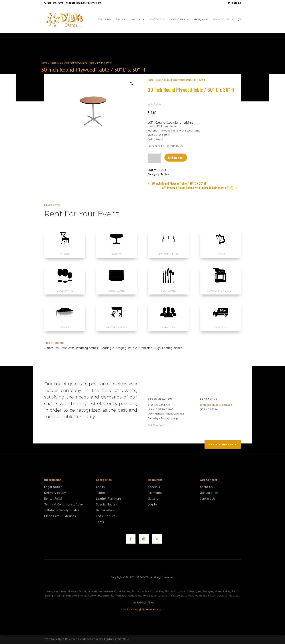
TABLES (116, 250)
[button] (131, 82)
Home (44, 63)
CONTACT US (157, 20)
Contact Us (208, 505)
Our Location (209, 499)
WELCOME (105, 20)
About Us (206, 493)
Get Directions (156, 425)
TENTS (65, 323)
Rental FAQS (53, 505)
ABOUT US (138, 20)
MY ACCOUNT (222, 20)
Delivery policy (55, 499)
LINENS (220, 250)
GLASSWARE (65, 286)
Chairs (100, 493)
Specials (154, 493)
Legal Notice (53, 493)
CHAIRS (65, 250)
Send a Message (223, 444)
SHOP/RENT (201, 20)
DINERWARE (117, 286)
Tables (54, 63)
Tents (100, 528)
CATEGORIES (177, 20)
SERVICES (168, 323)
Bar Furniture (105, 517)
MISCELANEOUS (117, 323)
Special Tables (106, 511)
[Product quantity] (154, 156)
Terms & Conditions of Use (64, 511)
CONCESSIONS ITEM (220, 286)
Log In (152, 511)
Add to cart (176, 156)
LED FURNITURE (168, 250)
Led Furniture (106, 523)
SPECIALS (220, 323)
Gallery (153, 505)
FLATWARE (168, 286)
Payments (155, 499)
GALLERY (121, 20)
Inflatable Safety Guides (62, 517)
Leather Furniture (109, 505)
